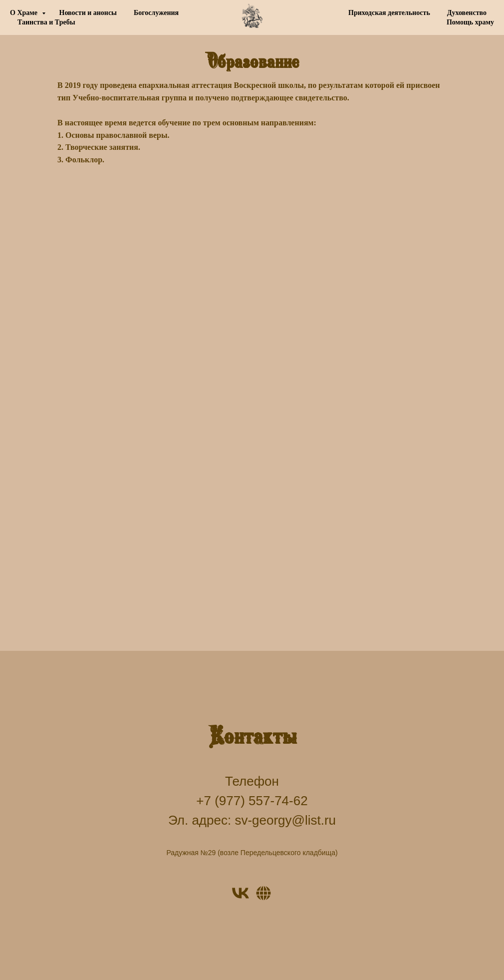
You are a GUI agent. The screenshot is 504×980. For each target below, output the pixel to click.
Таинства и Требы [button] (46, 22)
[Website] (263, 893)
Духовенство (467, 13)
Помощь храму (470, 22)
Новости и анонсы (88, 13)
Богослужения (156, 13)
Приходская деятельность (389, 13)
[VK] (241, 893)
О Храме (25, 13)
